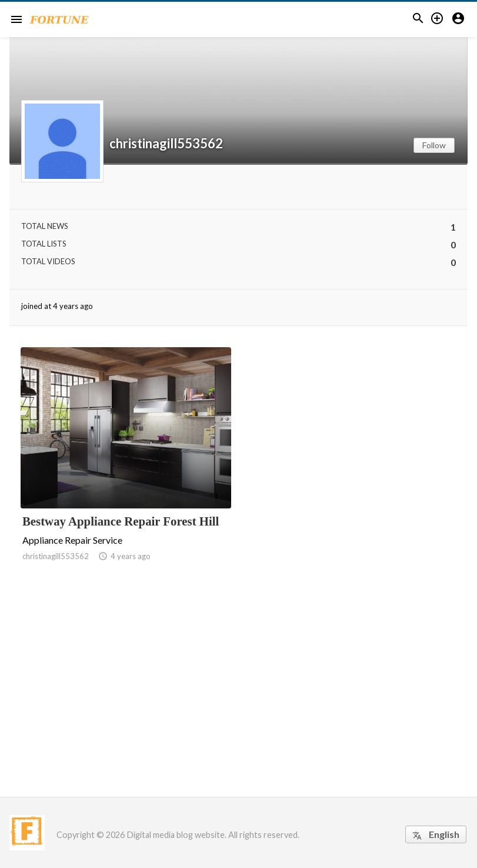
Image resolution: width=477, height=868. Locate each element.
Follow (434, 145)
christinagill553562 (166, 144)
